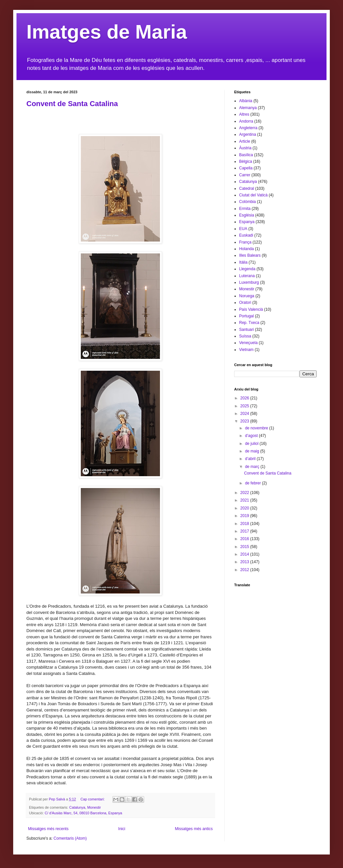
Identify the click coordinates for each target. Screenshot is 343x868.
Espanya (247, 222)
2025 (245, 406)
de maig (253, 451)
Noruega (247, 296)
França (245, 242)
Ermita (245, 209)
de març (253, 467)
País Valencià (251, 309)
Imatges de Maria (107, 32)
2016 (245, 539)
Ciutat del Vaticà (253, 195)
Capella (246, 168)
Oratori (245, 303)
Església (247, 215)
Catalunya (77, 807)
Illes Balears (250, 255)
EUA (243, 229)
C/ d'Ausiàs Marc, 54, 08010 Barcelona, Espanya (83, 813)
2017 (245, 531)
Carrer (245, 175)
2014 (245, 554)
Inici (122, 829)
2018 (245, 524)
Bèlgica (246, 161)
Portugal (247, 316)
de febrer (253, 483)
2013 (245, 562)
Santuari (247, 330)
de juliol (252, 444)
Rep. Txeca (249, 323)
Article (245, 141)
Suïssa (245, 336)
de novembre (257, 428)
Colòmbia (248, 202)
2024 (245, 414)
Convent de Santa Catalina (72, 104)
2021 (245, 500)
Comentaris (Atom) (70, 838)
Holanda (247, 249)
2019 (245, 516)
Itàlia (243, 262)
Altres (244, 114)
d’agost (252, 436)
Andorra (246, 121)
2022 (245, 493)
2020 (245, 508)
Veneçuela (248, 343)
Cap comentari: (93, 799)
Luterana (247, 276)
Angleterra (248, 128)
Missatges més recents (48, 829)
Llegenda (247, 269)
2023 (245, 421)
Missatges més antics (194, 829)
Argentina (248, 134)
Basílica (246, 155)
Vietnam (246, 350)
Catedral (247, 188)
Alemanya (248, 108)
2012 (245, 570)
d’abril (251, 459)
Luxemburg (249, 282)
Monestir (94, 807)
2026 (245, 398)
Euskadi (246, 235)
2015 (245, 547)
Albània (246, 101)
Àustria (245, 148)
